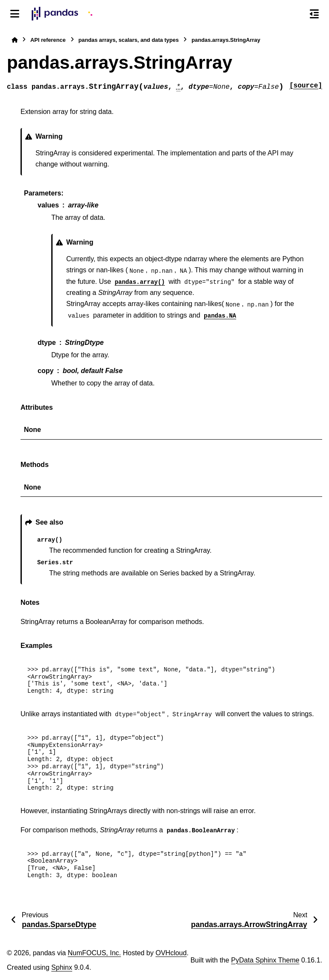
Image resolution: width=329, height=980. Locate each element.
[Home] (15, 40)
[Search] (296, 14)
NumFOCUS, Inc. (94, 953)
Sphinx (62, 967)
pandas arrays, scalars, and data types (129, 40)
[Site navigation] (15, 14)
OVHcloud (171, 953)
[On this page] (314, 14)
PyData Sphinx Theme (265, 960)
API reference (48, 40)
